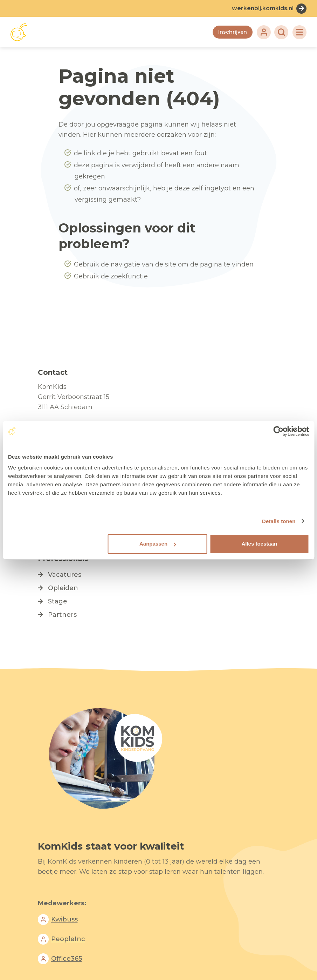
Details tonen (279, 521)
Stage (58, 601)
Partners (62, 615)
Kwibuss (64, 920)
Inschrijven (233, 32)
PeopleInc (68, 939)
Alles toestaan (259, 544)
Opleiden (63, 588)
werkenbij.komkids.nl (263, 8)
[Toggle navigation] (299, 32)
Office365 (67, 959)
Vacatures (65, 575)
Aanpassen (158, 544)
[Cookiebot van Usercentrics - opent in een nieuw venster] (278, 431)
